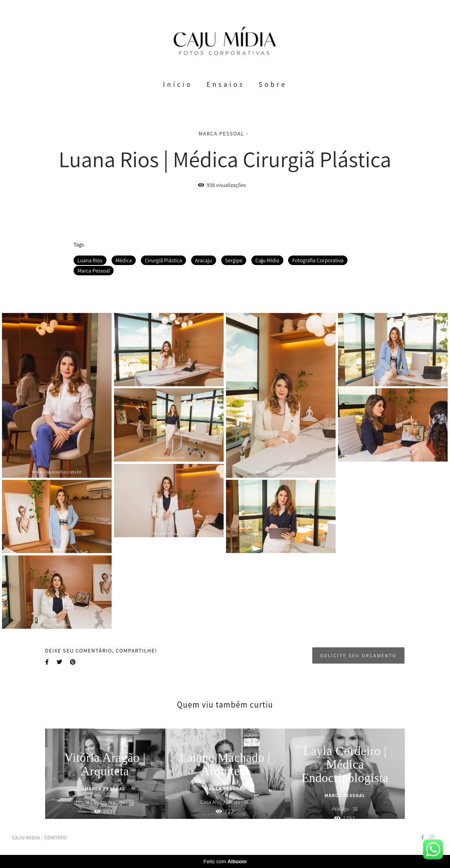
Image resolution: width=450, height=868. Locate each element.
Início (178, 84)
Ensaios (226, 84)
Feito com (225, 861)
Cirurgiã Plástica (163, 260)
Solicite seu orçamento (358, 655)
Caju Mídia (267, 260)
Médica (124, 260)
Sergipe (234, 260)
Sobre (273, 84)
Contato (55, 837)
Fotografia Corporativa (318, 260)
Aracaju (204, 260)
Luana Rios (90, 260)
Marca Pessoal (94, 271)
